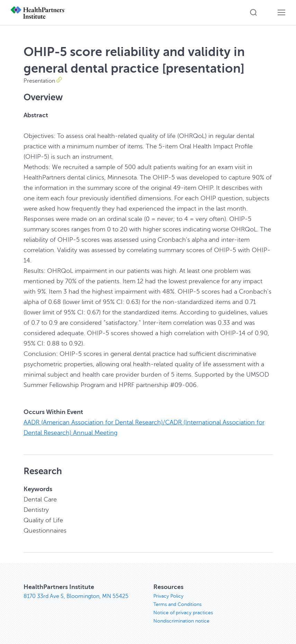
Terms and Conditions (177, 604)
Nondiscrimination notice (181, 621)
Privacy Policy (168, 596)
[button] (253, 12)
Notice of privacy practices (183, 613)
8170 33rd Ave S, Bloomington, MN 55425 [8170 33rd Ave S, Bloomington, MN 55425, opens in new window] (76, 596)
